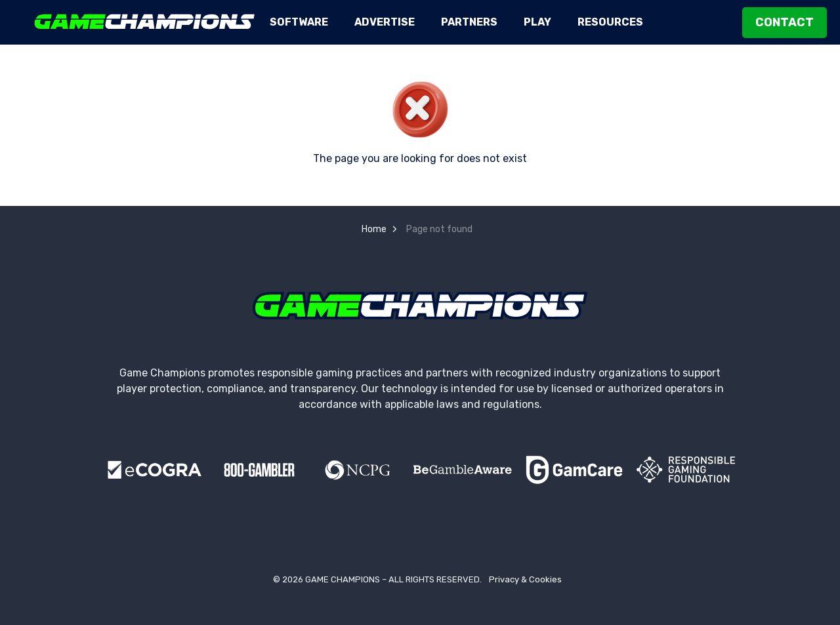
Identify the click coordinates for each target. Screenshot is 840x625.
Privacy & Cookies (525, 579)
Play (537, 22)
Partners (469, 22)
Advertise (385, 22)
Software (299, 22)
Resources (610, 22)
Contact (785, 23)
